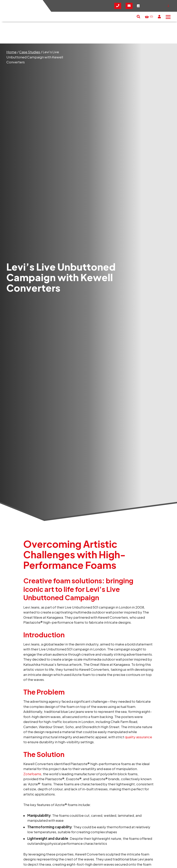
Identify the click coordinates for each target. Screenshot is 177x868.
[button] (138, 17)
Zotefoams (32, 774)
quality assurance (138, 737)
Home (11, 52)
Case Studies (30, 52)
